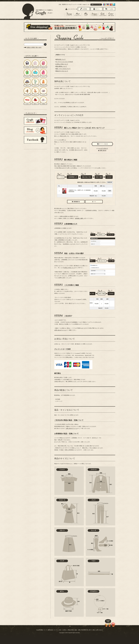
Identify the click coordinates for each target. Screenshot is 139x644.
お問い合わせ (99, 630)
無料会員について (61, 59)
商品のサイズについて (62, 71)
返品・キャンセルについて (63, 69)
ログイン (97, 9)
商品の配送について (61, 66)
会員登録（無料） (79, 218)
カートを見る (110, 9)
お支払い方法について (62, 64)
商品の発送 (71, 630)
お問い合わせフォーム (60, 330)
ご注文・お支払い (63, 630)
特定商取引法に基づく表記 (88, 630)
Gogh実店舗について (42, 630)
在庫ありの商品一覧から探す (34, 47)
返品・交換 (78, 630)
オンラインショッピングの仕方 (64, 62)
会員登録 (85, 9)
